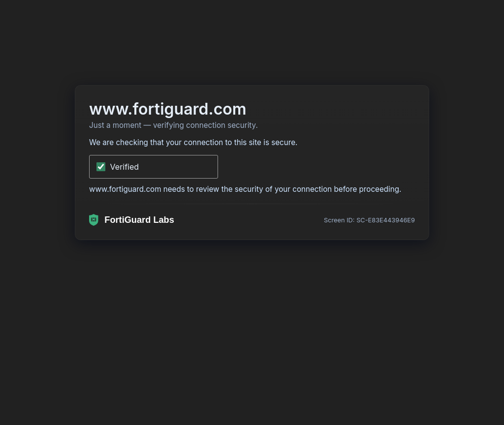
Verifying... (130, 167)
